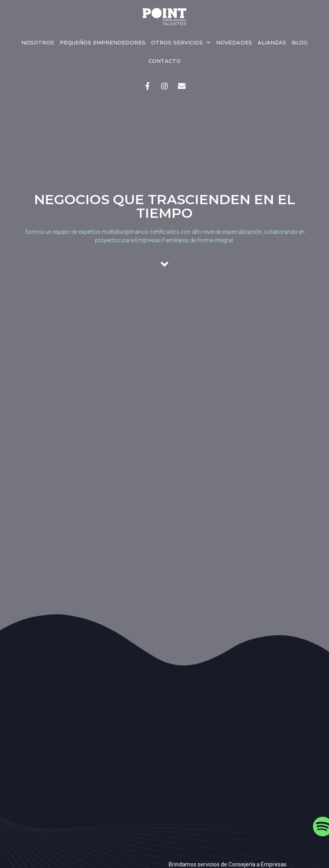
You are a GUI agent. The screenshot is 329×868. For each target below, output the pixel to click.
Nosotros (38, 42)
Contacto (164, 61)
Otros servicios (181, 43)
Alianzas (272, 42)
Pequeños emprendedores (103, 42)
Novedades (234, 42)
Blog (300, 42)
